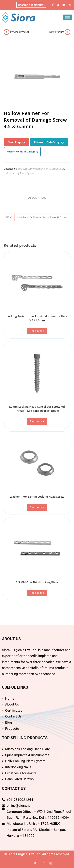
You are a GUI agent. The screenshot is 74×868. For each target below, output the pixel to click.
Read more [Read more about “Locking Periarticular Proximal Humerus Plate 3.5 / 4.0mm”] (37, 331)
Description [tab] (37, 198)
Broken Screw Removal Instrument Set (41, 169)
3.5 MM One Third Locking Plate (37, 582)
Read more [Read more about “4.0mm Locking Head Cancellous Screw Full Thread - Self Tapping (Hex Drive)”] (37, 421)
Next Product (57, 32)
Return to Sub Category (49, 142)
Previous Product (20, 32)
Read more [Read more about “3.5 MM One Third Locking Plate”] (37, 593)
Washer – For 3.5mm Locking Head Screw (37, 497)
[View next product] (67, 32)
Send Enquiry (17, 142)
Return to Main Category (22, 151)
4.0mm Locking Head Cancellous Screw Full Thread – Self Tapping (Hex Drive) (37, 409)
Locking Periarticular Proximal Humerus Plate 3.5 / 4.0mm (37, 318)
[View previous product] (7, 32)
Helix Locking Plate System (20, 173)
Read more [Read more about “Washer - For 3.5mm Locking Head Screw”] (37, 507)
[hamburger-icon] (68, 17)
